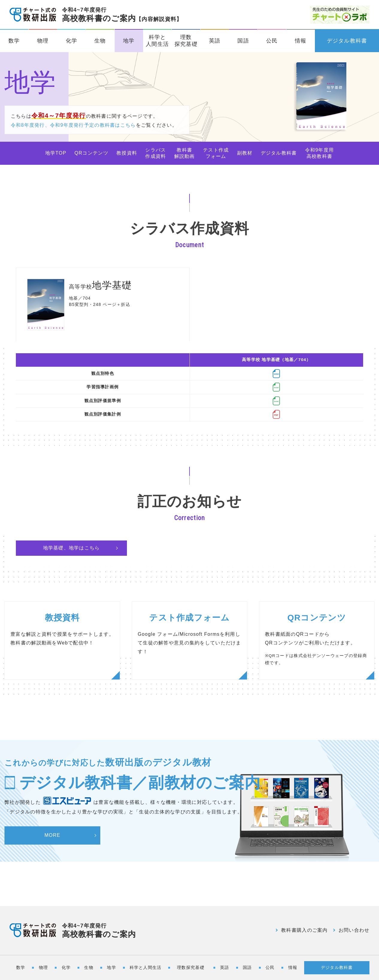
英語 (215, 41)
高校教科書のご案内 (122, 15)
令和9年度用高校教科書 (320, 153)
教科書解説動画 (185, 153)
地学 (129, 41)
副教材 (245, 153)
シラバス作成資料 (156, 153)
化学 (72, 41)
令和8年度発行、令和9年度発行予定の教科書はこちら (73, 125)
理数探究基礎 (186, 41)
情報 (301, 41)
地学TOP (56, 153)
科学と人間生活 (157, 41)
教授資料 (127, 153)
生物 (100, 41)
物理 (43, 41)
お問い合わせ (354, 930)
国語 (243, 41)
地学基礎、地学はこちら (72, 548)
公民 (272, 41)
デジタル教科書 (347, 41)
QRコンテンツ (91, 153)
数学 (14, 41)
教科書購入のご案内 (304, 930)
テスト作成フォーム (216, 153)
